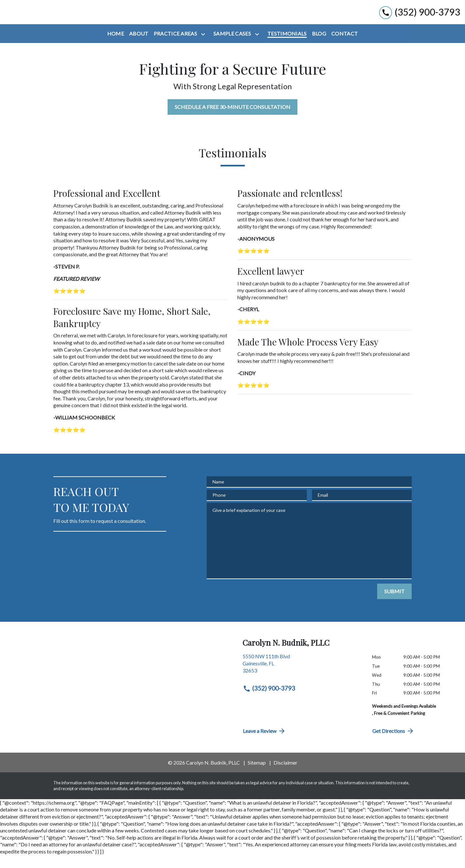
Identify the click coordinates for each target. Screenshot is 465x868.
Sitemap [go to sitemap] (257, 776)
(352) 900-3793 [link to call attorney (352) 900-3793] (269, 702)
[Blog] (319, 47)
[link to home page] (39, 19)
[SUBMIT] (394, 605)
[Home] (116, 47)
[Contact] (345, 47)
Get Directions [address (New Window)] (393, 744)
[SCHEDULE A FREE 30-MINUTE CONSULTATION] (232, 120)
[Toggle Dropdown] (204, 47)
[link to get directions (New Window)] (302, 679)
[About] (139, 47)
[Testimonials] (287, 47)
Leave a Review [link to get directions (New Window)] (264, 744)
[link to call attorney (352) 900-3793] (420, 19)
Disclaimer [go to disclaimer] (285, 776)
